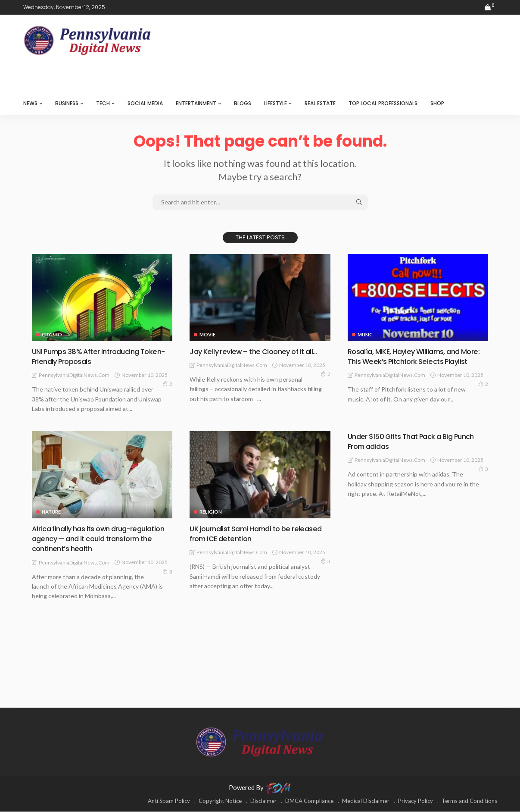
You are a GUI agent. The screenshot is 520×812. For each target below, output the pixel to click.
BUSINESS (67, 103)
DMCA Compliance (309, 801)
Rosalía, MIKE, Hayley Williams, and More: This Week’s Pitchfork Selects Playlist (410, 361)
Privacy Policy (416, 801)
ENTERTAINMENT (196, 103)
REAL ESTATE (320, 103)
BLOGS (243, 103)
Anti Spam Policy (169, 801)
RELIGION (211, 512)
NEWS (30, 103)
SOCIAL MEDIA (145, 103)
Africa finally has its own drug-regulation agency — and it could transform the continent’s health (91, 539)
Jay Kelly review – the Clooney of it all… (258, 351)
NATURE (51, 512)
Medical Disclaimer (366, 801)
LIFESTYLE (276, 103)
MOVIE (207, 334)
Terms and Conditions (469, 801)
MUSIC (365, 334)
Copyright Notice (220, 801)
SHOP (437, 103)
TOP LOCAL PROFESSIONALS (383, 103)
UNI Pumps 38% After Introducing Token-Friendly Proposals (90, 356)
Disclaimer (263, 801)
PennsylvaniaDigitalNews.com (74, 375)
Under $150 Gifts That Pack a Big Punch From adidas (417, 442)
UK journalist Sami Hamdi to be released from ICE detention (244, 534)
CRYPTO (52, 334)
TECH (103, 103)
